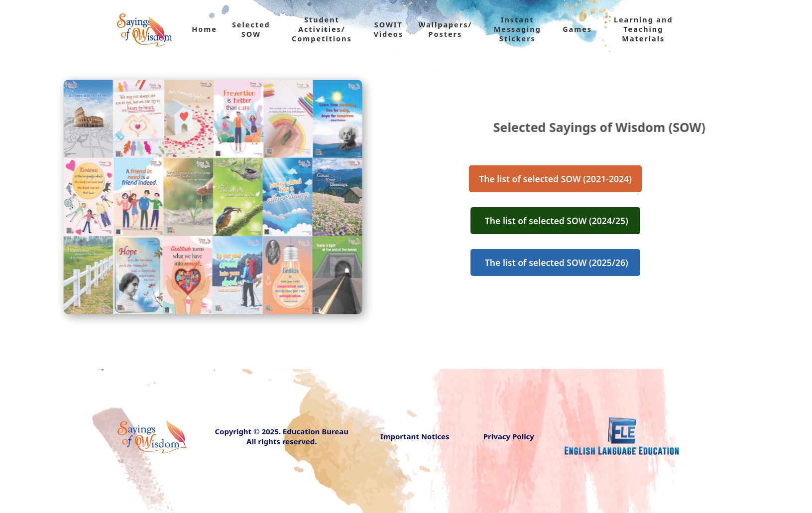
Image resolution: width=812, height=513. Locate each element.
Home (204, 29)
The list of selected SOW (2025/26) (556, 262)
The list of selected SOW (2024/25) (556, 221)
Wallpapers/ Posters (445, 29)
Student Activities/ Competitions (322, 29)
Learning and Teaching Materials (643, 29)
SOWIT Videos (388, 29)
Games (577, 29)
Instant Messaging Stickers (518, 29)
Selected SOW (251, 29)
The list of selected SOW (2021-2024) (555, 179)
